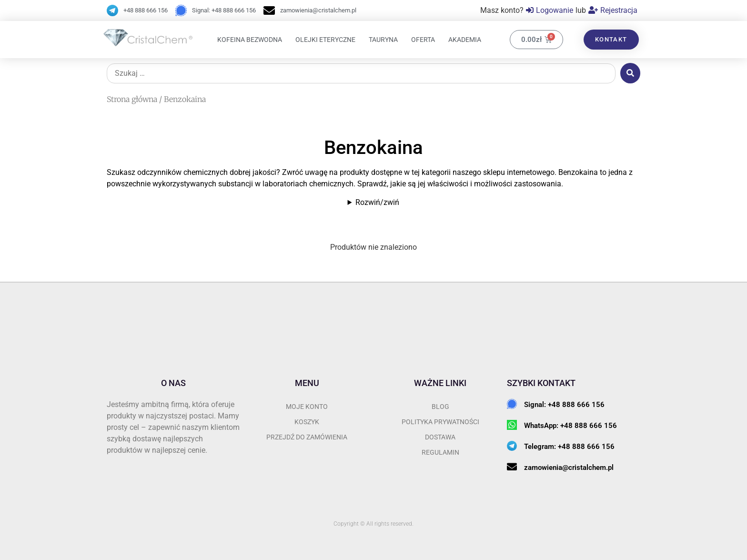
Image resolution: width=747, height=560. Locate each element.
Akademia (465, 40)
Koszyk (307, 422)
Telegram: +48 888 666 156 (569, 447)
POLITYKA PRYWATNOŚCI (440, 422)
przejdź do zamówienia (307, 437)
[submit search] (630, 73)
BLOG (440, 407)
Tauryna (383, 40)
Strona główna (132, 99)
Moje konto (307, 407)
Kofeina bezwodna (250, 40)
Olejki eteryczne (325, 40)
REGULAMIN (440, 452)
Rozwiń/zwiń (377, 202)
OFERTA (423, 40)
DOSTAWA (440, 437)
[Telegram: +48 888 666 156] (512, 446)
